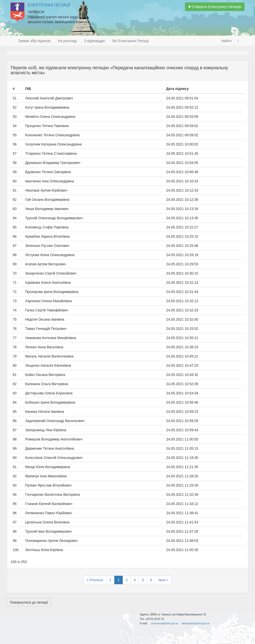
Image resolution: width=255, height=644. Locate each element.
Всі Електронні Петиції (131, 41)
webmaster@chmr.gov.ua (195, 623)
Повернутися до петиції (29, 602)
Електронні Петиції (49, 5)
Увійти (226, 41)
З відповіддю (95, 41)
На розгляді (67, 41)
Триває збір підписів (34, 41)
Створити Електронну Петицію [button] (215, 7)
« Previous (95, 580)
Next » (163, 580)
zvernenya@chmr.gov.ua (164, 623)
